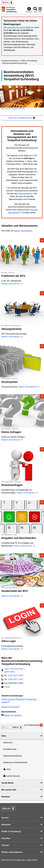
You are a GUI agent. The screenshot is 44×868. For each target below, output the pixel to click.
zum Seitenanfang (32, 725)
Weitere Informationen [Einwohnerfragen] (26, 493)
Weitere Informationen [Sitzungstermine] (11, 337)
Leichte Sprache (12, 776)
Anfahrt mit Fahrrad (10, 707)
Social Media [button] (7, 783)
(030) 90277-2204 (16, 679)
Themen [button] (5, 845)
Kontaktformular (10, 749)
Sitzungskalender (25, 194)
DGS (7, 769)
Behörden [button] (6, 825)
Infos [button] (4, 736)
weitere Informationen (23, 231)
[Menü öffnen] (40, 10)
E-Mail (7, 687)
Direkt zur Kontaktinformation (22, 118)
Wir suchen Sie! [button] (9, 790)
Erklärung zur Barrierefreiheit (15, 762)
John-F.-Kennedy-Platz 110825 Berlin (14, 670)
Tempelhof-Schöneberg (10, 61)
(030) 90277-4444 (16, 676)
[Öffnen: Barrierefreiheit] (29, 10)
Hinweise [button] (6, 797)
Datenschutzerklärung (12, 756)
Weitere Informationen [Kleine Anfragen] (11, 440)
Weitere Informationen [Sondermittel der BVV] (11, 596)
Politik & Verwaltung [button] (11, 831)
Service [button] (5, 818)
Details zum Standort (12, 715)
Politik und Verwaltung (29, 61)
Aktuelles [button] (6, 838)
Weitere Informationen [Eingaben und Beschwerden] (23, 546)
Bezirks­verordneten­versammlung (15, 63)
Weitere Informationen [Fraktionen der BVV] (11, 284)
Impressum (8, 743)
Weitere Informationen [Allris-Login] (11, 649)
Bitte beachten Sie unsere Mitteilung (19, 27)
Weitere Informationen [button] (12, 852)
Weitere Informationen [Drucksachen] (28, 387)
